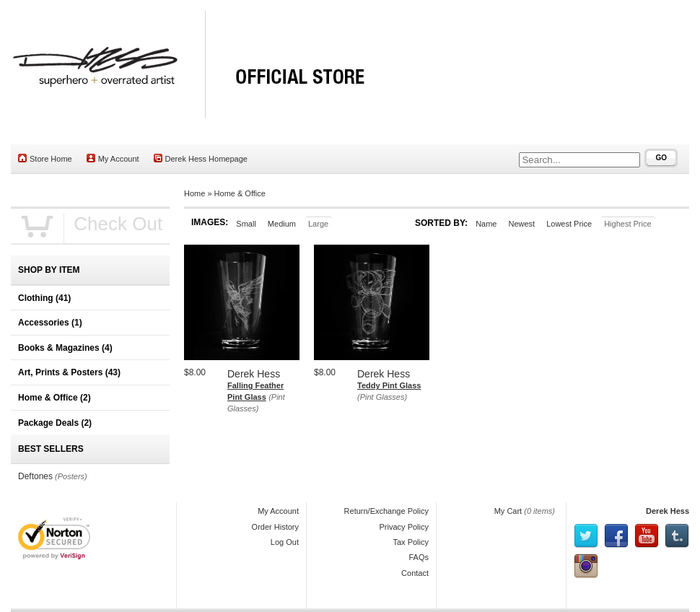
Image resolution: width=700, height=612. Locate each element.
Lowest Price (569, 224)
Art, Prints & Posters (69, 372)
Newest (521, 224)
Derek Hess (668, 511)
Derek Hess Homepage (201, 158)
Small (246, 224)
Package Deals (55, 423)
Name (486, 224)
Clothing (44, 298)
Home (194, 193)
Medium (282, 224)
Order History (275, 527)
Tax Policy (411, 542)
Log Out (285, 542)
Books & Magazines (65, 348)
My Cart (508, 511)
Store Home (45, 158)
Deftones (35, 476)
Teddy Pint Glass (389, 385)
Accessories (50, 323)
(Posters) (71, 476)
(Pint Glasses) (382, 397)
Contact (415, 573)
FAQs (419, 557)
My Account (113, 158)
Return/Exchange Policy (386, 511)
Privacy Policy (404, 527)
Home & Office (240, 193)
